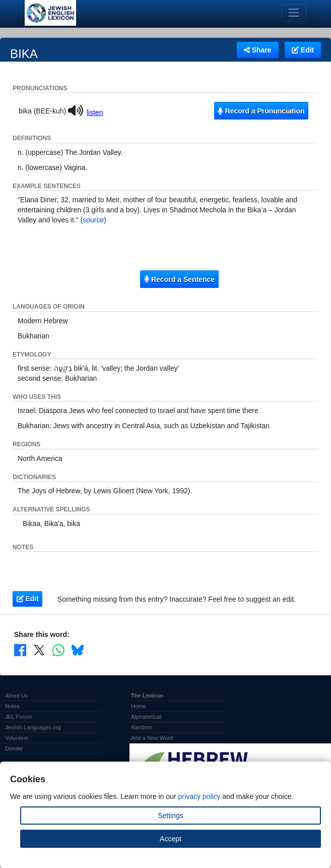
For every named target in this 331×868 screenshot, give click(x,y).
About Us (16, 696)
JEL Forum (18, 717)
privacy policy (200, 796)
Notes (12, 706)
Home (138, 706)
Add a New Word (152, 738)
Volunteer (17, 738)
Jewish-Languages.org (33, 727)
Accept (171, 839)
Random (142, 727)
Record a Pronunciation (261, 111)
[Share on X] (39, 650)
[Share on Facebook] (20, 650)
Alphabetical (146, 717)
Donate (14, 748)
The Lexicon (147, 696)
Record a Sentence (179, 279)
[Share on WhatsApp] (58, 650)
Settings (171, 816)
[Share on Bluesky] (78, 650)
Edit (303, 50)
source (93, 220)
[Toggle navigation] (294, 13)
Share (258, 50)
